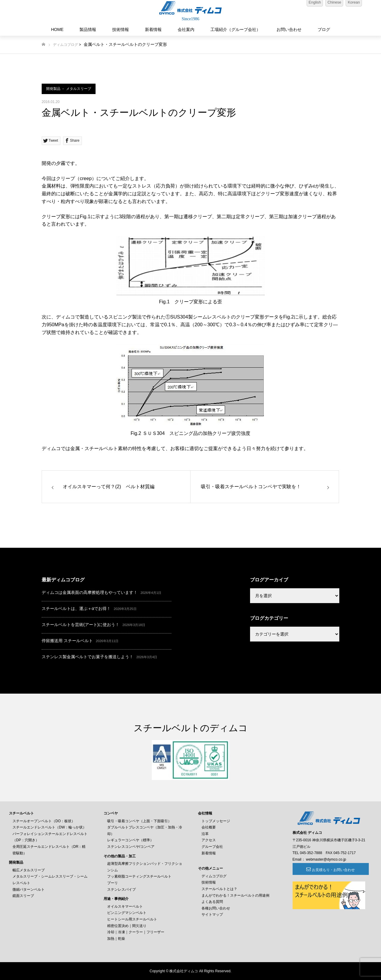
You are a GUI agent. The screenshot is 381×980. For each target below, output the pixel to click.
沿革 (205, 834)
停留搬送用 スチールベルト (67, 641)
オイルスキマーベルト (125, 906)
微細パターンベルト (29, 890)
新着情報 (153, 29)
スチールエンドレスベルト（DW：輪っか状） (49, 827)
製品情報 (88, 29)
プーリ (113, 883)
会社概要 (209, 827)
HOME (57, 29)
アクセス (209, 840)
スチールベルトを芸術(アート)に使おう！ (81, 625)
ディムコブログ (65, 45)
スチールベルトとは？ (219, 889)
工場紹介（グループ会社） (235, 29)
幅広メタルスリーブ (29, 870)
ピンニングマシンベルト (127, 913)
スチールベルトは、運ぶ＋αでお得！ (76, 608)
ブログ (324, 29)
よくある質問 (212, 902)
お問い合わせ (289, 29)
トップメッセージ (216, 821)
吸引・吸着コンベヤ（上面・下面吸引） (139, 821)
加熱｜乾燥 (116, 939)
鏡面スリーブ (23, 896)
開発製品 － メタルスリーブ (69, 89)
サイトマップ (212, 915)
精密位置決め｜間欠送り (127, 926)
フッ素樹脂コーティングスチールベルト (139, 876)
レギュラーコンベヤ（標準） (130, 840)
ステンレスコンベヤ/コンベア (131, 847)
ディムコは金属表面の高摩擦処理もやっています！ (90, 592)
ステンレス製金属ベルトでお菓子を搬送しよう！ (88, 657)
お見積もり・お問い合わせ (325, 870)
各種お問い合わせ (216, 908)
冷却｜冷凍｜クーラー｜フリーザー (136, 932)
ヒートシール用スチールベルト (132, 919)
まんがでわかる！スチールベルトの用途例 (235, 895)
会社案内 (186, 29)
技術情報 (121, 29)
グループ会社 (212, 847)
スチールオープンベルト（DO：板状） (44, 821)
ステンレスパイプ (121, 890)
